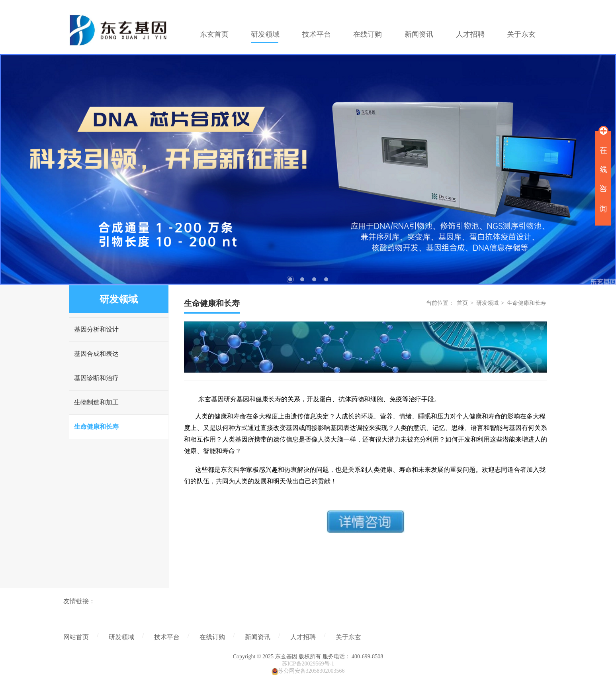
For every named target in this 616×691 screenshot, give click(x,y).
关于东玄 (348, 637)
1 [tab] (290, 279)
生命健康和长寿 (96, 427)
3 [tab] (314, 279)
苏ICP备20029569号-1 (308, 664)
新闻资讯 (258, 637)
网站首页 (76, 637)
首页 (462, 303)
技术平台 (167, 637)
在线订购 (212, 637)
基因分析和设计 (96, 329)
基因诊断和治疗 (96, 378)
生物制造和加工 (96, 402)
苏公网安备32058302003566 (311, 671)
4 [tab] (326, 279)
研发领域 (487, 303)
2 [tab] (302, 279)
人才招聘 (303, 637)
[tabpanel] (308, 170)
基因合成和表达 (96, 354)
